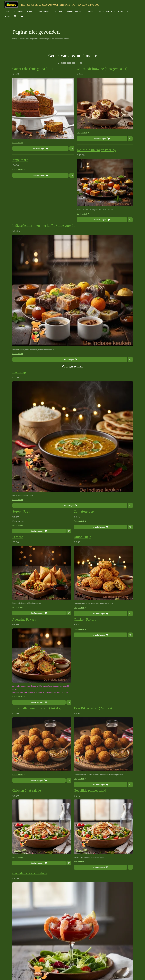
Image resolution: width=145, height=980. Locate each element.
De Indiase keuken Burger (30, 825)
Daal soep (42, 258)
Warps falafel (83, 774)
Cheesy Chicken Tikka (28, 677)
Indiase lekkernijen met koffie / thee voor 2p (67, 226)
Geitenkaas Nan (85, 703)
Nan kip (18, 703)
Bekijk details (19, 143)
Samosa (18, 309)
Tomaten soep (84, 283)
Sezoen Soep (21, 283)
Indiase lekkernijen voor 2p (96, 150)
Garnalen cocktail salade (53, 645)
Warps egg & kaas (25, 800)
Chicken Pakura (85, 391)
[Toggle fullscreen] (130, 946)
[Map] (103, 956)
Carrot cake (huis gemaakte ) (33, 69)
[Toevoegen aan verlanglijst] (35, 148)
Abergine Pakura (24, 391)
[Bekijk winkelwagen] (22, 16)
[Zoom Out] (130, 965)
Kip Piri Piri (21, 859)
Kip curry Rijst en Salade (91, 859)
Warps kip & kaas (24, 774)
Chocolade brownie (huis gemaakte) (102, 69)
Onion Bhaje (83, 309)
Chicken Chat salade (27, 562)
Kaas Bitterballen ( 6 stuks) (93, 480)
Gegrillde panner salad (90, 562)
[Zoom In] (130, 961)
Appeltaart (20, 160)
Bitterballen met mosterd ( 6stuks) (37, 480)
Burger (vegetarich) (88, 825)
